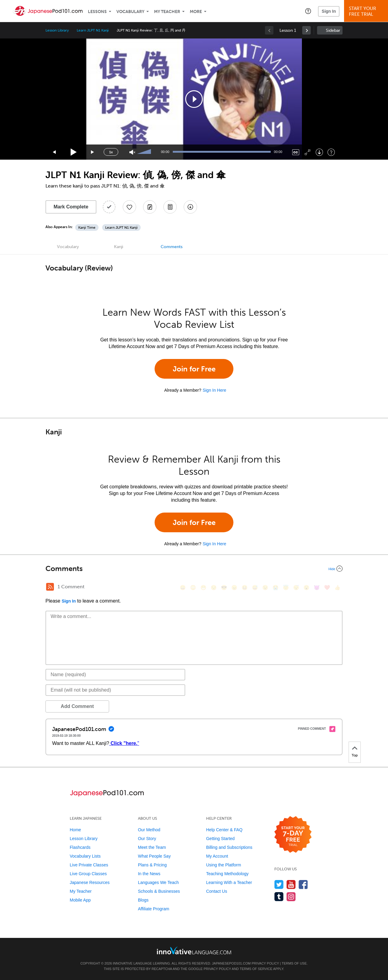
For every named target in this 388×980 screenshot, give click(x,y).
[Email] (115, 690)
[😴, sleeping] (296, 588)
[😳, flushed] (193, 588)
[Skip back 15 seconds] (55, 152)
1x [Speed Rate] (111, 152)
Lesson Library (57, 30)
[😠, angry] (234, 588)
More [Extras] (196, 12)
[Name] (115, 675)
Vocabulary (130, 12)
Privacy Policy (265, 963)
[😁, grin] (203, 588)
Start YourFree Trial (367, 11)
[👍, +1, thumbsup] (337, 588)
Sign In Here (214, 390)
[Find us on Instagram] (291, 897)
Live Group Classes (88, 874)
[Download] (319, 152)
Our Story (147, 839)
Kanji (119, 247)
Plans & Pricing (152, 865)
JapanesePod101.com (231, 963)
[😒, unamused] (214, 588)
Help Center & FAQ (224, 830)
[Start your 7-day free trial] (293, 835)
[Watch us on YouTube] (291, 884)
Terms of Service (256, 969)
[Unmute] (132, 152)
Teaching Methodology (227, 874)
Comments (172, 247)
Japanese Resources (90, 882)
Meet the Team (152, 847)
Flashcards (80, 847)
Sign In (329, 11)
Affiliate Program (154, 909)
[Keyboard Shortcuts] (331, 152)
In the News (149, 874)
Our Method (149, 830)
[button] (308, 11)
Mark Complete (71, 207)
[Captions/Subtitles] (296, 152)
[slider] (145, 152)
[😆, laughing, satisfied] (245, 588)
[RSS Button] (50, 587)
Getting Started (220, 839)
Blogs (143, 900)
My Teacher (167, 12)
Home (75, 830)
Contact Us (217, 891)
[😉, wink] (265, 588)
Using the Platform (224, 865)
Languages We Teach (158, 882)
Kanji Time (87, 228)
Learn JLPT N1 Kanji (93, 30)
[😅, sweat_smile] (255, 588)
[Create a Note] (150, 207)
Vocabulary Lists (85, 856)
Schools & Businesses (159, 891)
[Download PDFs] (170, 207)
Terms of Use (294, 963)
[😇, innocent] (286, 588)
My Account (217, 856)
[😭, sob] (276, 588)
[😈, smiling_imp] (317, 588)
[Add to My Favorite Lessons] (129, 207)
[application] (194, 99)
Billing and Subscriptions (229, 847)
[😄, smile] (183, 588)
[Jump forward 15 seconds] (93, 152)
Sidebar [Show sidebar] (333, 30)
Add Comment (77, 706)
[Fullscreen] (308, 152)
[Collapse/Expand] (194, 569)
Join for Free (194, 369)
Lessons (97, 12)
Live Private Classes (89, 865)
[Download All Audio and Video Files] (190, 207)
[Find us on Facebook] (303, 884)
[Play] (74, 152)
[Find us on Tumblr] (279, 897)
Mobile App (80, 900)
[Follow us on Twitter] (279, 884)
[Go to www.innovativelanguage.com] (194, 950)
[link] (306, 30)
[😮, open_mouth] (306, 588)
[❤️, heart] (327, 588)
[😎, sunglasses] (224, 588)
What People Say (154, 856)
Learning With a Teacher (229, 882)
